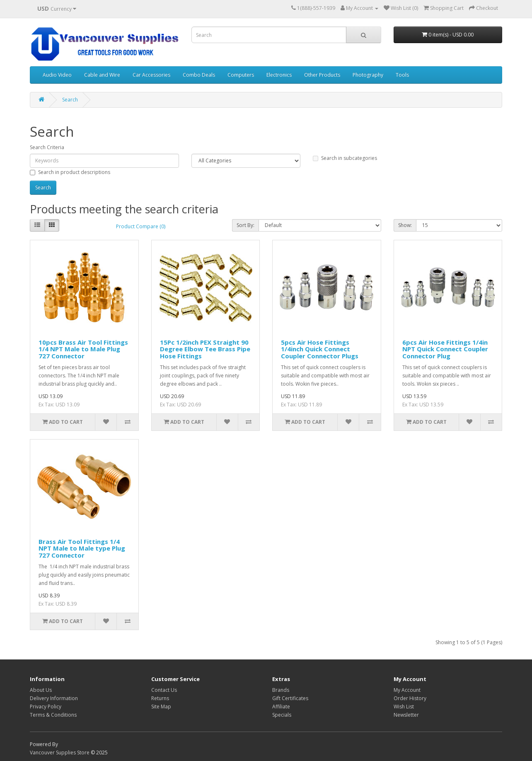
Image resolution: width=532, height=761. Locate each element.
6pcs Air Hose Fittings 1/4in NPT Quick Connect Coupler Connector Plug (445, 349)
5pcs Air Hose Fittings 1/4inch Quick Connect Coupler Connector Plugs (320, 349)
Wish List (404, 707)
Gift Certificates (290, 698)
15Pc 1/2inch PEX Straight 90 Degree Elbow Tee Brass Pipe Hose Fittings (205, 349)
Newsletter (406, 715)
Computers (241, 75)
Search (70, 100)
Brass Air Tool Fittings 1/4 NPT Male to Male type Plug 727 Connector (82, 548)
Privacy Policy (46, 707)
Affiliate (281, 707)
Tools (402, 75)
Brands (281, 690)
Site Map (161, 707)
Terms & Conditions (53, 715)
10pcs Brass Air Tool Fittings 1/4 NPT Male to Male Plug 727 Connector (83, 349)
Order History (410, 698)
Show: (405, 225)
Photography (368, 75)
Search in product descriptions (70, 172)
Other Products (322, 75)
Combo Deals (199, 75)
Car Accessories (151, 75)
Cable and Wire (102, 75)
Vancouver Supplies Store (60, 753)
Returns (160, 698)
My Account (407, 690)
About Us (41, 690)
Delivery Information (54, 698)
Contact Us (164, 690)
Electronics (279, 75)
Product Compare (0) (141, 226)
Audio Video (57, 75)
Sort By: (245, 225)
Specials (282, 715)
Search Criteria (47, 147)
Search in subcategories (345, 158)
